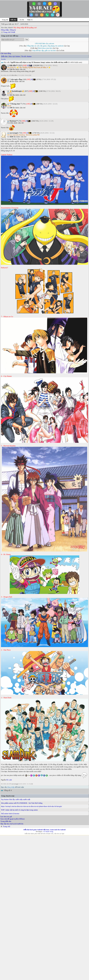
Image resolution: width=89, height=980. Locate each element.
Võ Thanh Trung (48, 831)
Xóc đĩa (22, 20)
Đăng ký (13, 30)
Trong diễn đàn (6, 821)
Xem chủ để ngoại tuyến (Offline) (12, 819)
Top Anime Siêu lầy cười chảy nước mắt (16, 799)
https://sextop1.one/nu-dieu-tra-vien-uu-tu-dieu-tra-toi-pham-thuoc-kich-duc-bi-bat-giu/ (31, 806)
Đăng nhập (5, 30)
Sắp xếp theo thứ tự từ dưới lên (12, 824)
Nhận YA (30, 20)
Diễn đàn (4, 56)
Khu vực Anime (14, 56)
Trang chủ (5, 20)
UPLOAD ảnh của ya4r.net (44, 43)
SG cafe (9, 780)
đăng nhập (11, 787)
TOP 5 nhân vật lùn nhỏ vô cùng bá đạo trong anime (19, 810)
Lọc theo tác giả (6, 817)
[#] (28, 65)
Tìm (27, 40)
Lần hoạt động (6, 53)
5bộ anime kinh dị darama (10, 814)
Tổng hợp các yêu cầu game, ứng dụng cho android (45, 46)
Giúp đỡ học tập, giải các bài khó (44, 50)
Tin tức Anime (26, 56)
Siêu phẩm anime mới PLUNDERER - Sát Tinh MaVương (22, 803)
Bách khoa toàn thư (45, 48)
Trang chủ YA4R (9, 32)
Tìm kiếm (3, 59)
